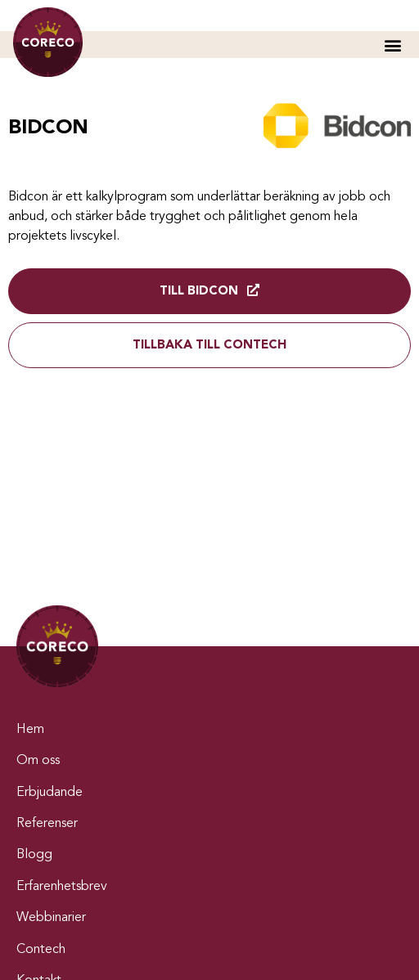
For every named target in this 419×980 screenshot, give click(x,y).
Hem (30, 730)
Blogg (34, 855)
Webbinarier (51, 918)
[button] (392, 45)
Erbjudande (50, 793)
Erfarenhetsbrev (62, 887)
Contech (41, 950)
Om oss (38, 761)
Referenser (47, 824)
